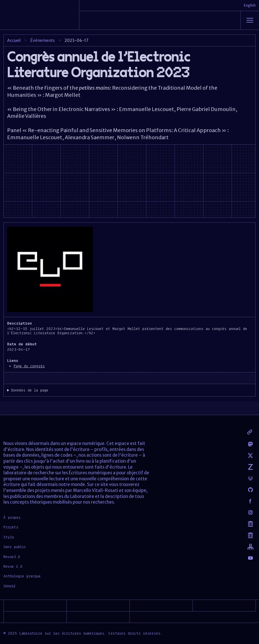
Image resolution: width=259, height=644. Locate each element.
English (250, 5)
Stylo (9, 537)
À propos (12, 517)
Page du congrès (29, 366)
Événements (43, 40)
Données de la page (30, 390)
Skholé (9, 586)
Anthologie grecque (22, 576)
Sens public (15, 547)
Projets (11, 527)
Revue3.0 (12, 557)
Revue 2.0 (13, 566)
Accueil (14, 40)
